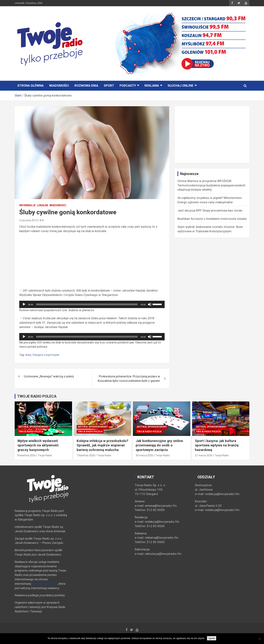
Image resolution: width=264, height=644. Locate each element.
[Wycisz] (150, 304)
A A (42, 220)
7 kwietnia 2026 (86, 455)
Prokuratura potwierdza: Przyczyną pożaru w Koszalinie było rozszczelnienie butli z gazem (129, 379)
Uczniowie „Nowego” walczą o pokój (49, 376)
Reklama (152, 85)
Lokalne (43, 205)
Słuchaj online (180, 85)
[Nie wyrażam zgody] (259, 639)
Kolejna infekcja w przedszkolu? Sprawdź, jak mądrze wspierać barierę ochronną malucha (102, 445)
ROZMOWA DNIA (86, 85)
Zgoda (212, 638)
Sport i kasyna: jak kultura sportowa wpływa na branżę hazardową (217, 445)
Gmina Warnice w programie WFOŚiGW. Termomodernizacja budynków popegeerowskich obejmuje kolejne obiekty (211, 185)
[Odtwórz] (24, 304)
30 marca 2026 (144, 455)
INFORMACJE (27, 205)
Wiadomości (59, 85)
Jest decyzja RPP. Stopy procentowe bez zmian (210, 210)
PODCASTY (128, 85)
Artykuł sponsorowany (34, 427)
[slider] (87, 304)
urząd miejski (52, 355)
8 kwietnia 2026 (26, 455)
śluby (28, 355)
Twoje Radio (45, 455)
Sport (109, 85)
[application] (92, 304)
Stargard (38, 355)
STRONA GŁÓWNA (31, 85)
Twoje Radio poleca (31, 432)
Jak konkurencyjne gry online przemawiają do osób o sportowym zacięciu (159, 445)
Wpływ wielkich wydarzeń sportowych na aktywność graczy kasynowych (38, 445)
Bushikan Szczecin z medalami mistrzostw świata (212, 219)
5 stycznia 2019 (28, 220)
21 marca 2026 (204, 455)
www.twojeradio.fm (45, 584)
